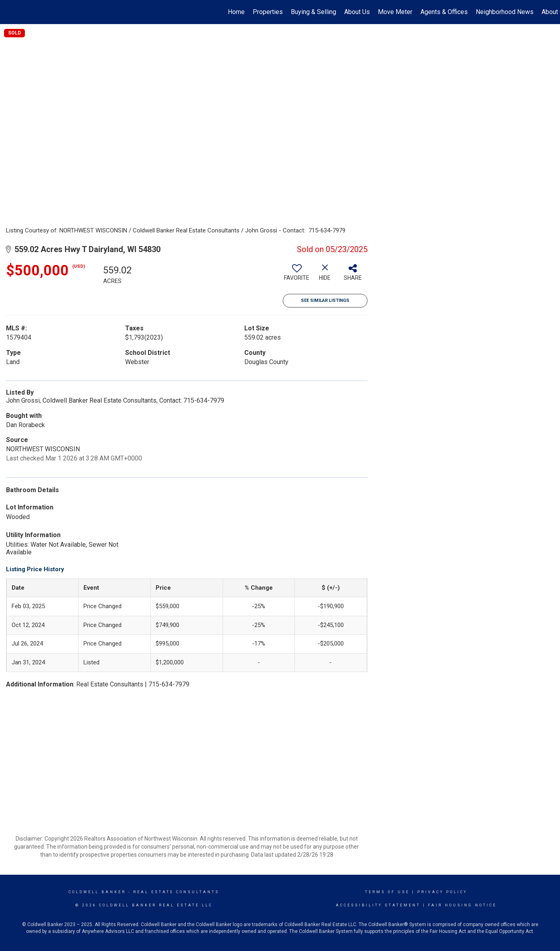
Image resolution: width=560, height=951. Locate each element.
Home (236, 12)
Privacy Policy (442, 892)
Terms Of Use (387, 892)
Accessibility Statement (378, 905)
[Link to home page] (10, 12)
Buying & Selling (313, 12)
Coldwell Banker (97, 892)
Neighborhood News (505, 12)
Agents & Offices (444, 12)
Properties (268, 12)
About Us (357, 12)
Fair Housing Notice (462, 905)
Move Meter (395, 12)
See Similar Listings (325, 300)
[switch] (297, 275)
